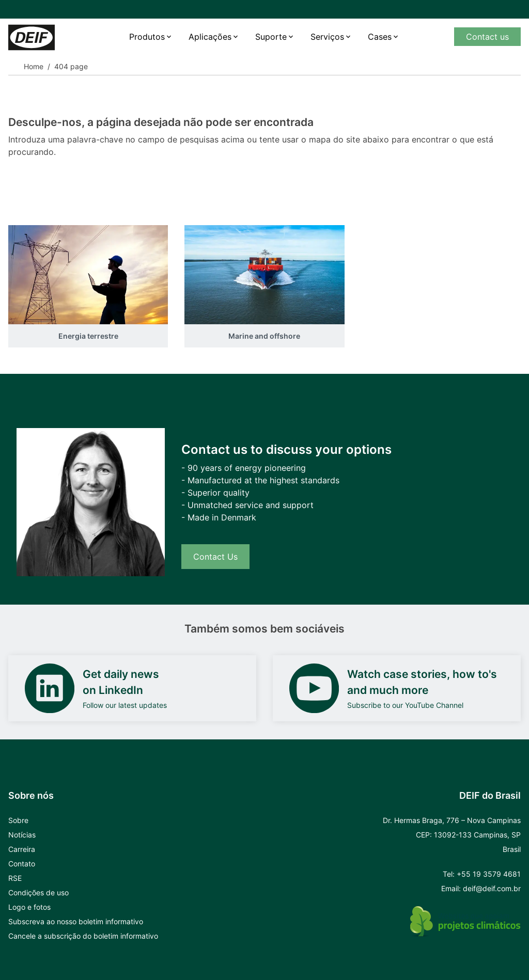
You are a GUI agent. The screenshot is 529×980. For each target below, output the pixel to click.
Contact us (487, 37)
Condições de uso (38, 892)
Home (34, 66)
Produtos (147, 37)
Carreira (22, 849)
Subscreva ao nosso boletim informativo (76, 921)
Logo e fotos (29, 907)
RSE (15, 878)
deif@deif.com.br (492, 888)
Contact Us (215, 557)
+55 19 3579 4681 (489, 874)
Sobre (18, 820)
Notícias (22, 835)
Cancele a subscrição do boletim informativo (83, 936)
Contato (22, 864)
